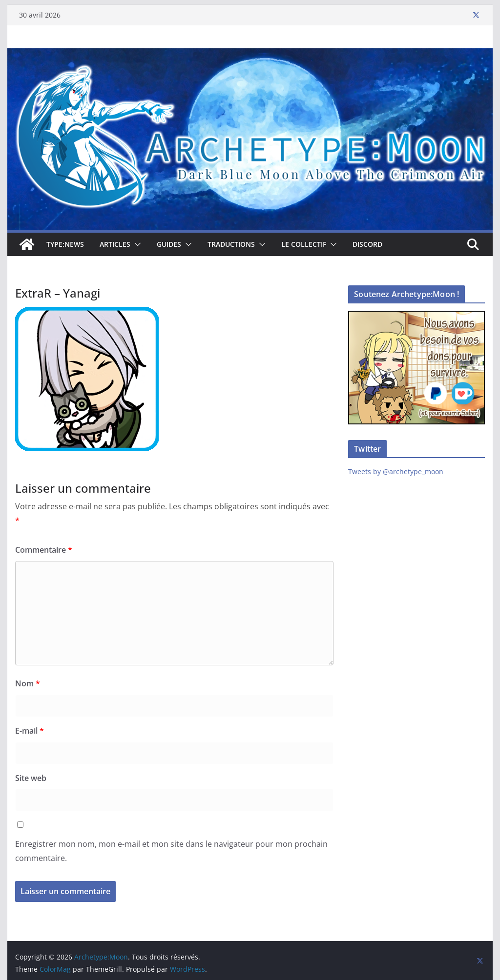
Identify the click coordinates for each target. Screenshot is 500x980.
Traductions (231, 244)
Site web (31, 778)
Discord (367, 244)
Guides (169, 244)
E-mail (30, 731)
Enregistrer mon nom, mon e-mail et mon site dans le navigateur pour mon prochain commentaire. (171, 851)
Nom (28, 683)
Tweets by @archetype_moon (396, 471)
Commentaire (44, 550)
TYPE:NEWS (65, 244)
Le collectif (304, 244)
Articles (115, 244)
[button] (136, 244)
